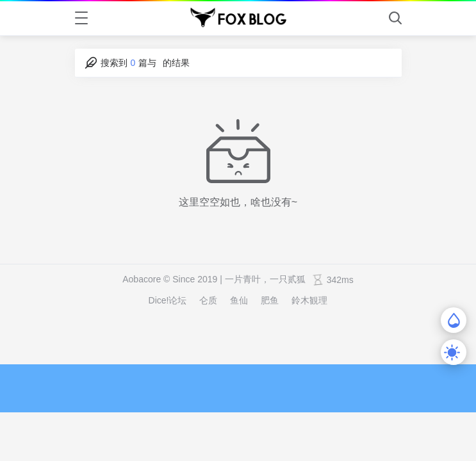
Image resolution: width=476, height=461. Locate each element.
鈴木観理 (309, 300)
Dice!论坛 (168, 300)
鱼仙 (239, 300)
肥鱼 (270, 300)
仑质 (208, 300)
